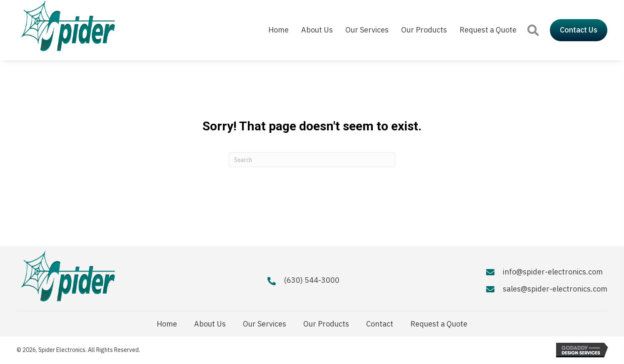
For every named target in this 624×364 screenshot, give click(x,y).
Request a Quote (439, 324)
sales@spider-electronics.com (555, 289)
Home (167, 324)
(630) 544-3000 (312, 280)
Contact (380, 324)
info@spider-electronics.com (553, 272)
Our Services (265, 324)
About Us (210, 324)
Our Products (326, 324)
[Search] (312, 160)
